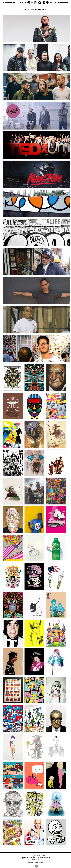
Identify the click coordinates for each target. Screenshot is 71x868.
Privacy (31, 863)
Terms (41, 863)
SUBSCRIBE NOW (9, 3)
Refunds (36, 863)
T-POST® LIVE (51, 3)
